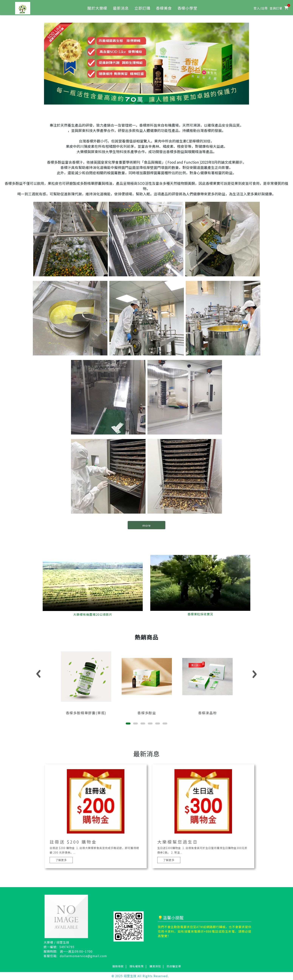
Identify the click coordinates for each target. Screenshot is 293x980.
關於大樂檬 (97, 8)
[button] (132, 103)
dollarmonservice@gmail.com (83, 956)
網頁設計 (175, 976)
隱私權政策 (137, 967)
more (146, 525)
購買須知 (155, 967)
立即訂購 (142, 8)
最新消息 (121, 8)
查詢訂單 (276, 8)
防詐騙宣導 (174, 967)
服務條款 (118, 967)
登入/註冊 (261, 8)
